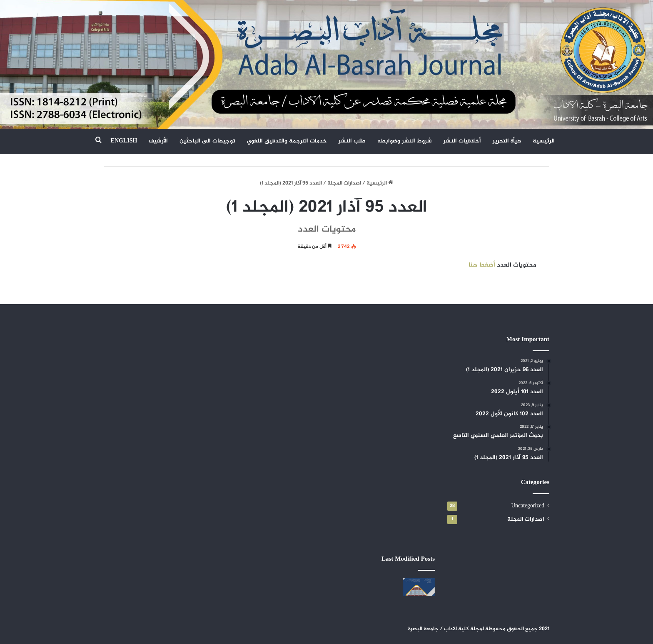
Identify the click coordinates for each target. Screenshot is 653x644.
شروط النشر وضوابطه (405, 141)
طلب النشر (352, 141)
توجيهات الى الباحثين (207, 141)
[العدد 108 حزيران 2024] (419, 587)
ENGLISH (124, 141)
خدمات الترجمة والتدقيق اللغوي (287, 141)
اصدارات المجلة (344, 183)
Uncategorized (528, 506)
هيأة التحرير (507, 141)
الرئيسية (544, 141)
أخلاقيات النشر (462, 141)
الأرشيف (158, 141)
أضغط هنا (482, 265)
